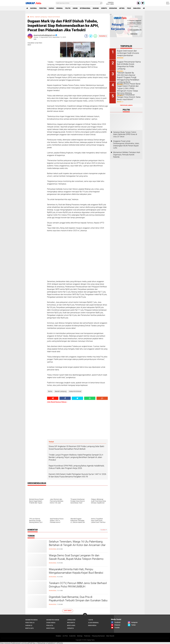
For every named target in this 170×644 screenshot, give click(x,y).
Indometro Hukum (53, 620)
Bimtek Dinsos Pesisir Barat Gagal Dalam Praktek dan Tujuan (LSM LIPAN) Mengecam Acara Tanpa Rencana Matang (128, 88)
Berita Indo (71, 625)
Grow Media (92, 625)
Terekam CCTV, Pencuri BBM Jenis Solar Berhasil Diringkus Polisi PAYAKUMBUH (74, 585)
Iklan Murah (110, 636)
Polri (130, 8)
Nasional (34, 8)
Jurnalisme (71, 620)
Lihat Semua (68, 611)
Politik (68, 8)
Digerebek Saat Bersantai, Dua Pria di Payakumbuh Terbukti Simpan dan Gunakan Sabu (76, 601)
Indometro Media (31, 620)
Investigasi (50, 628)
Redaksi (58, 636)
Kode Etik (72, 636)
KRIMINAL (60, 8)
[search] (79, 3)
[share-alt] (53, 398)
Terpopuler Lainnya (126, 105)
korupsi (105, 8)
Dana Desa (138, 8)
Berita (32, 17)
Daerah (52, 8)
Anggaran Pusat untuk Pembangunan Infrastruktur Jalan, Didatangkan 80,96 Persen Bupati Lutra (126, 144)
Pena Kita (50, 625)
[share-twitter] (91, 36)
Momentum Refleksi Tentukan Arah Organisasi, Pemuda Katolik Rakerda (127, 154)
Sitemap (80, 636)
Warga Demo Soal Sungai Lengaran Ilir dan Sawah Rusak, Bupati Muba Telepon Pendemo (77, 557)
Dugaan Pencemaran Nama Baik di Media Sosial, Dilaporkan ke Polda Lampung (129, 64)
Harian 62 (29, 625)
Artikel (123, 8)
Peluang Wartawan (98, 636)
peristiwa (43, 8)
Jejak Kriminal (93, 622)
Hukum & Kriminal (54, 17)
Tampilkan (104, 530)
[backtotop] (85, 615)
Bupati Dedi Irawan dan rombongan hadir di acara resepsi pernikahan (127, 53)
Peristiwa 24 (30, 622)
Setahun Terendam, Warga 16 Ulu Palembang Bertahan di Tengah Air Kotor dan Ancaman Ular (78, 543)
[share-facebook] (86, 36)
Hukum (76, 8)
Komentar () (103, 36)
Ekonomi (97, 8)
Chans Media (51, 622)
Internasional (86, 8)
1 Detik (90, 620)
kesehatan (114, 8)
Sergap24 (70, 628)
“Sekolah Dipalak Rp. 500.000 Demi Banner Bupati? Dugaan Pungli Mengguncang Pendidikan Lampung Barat (129, 76)
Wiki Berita (71, 622)
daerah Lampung (41, 17)
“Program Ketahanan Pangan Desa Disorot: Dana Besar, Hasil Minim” (129, 97)
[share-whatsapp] (95, 36)
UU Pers (65, 636)
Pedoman (87, 636)
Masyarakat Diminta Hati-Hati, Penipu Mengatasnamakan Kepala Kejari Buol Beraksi (77, 571)
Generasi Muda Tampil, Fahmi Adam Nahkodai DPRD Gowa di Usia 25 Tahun (125, 134)
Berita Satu (29, 628)
